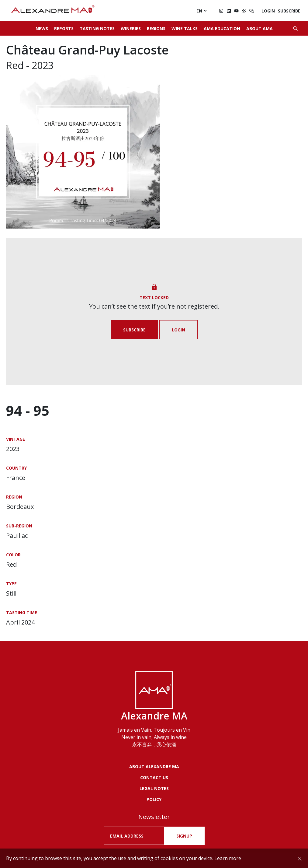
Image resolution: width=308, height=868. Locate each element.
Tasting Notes (97, 28)
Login (268, 11)
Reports (64, 28)
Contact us (154, 777)
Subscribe (289, 11)
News (42, 28)
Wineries (131, 28)
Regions (156, 28)
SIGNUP (184, 836)
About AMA (260, 28)
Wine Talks (185, 28)
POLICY (154, 799)
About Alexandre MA (154, 766)
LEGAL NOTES (154, 788)
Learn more (228, 858)
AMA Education (222, 28)
